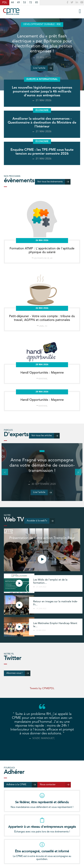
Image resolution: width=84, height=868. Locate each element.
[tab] (42, 748)
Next (77, 472)
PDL (5, 3)
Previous (3, 472)
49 (18, 3)
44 (12, 3)
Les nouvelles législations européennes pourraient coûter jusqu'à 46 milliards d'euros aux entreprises (42, 92)
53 (24, 3)
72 (31, 3)
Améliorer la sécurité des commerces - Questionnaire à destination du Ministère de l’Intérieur (42, 123)
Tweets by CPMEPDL (42, 688)
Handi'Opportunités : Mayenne (42, 373)
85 (37, 3)
